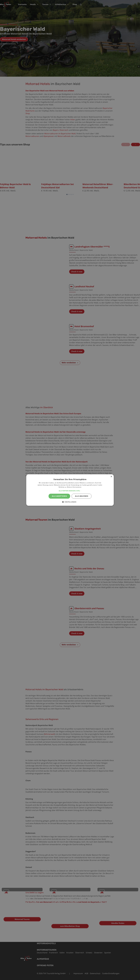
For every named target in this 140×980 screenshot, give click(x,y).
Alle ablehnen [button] (82, 496)
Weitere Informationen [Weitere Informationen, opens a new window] (74, 487)
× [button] (111, 477)
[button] (70, 491)
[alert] (70, 490)
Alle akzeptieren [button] (59, 496)
